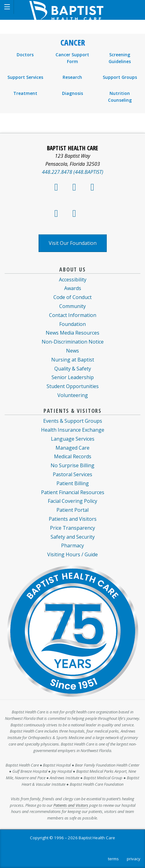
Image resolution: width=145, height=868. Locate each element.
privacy (134, 859)
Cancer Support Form (72, 58)
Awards (73, 288)
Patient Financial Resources (73, 492)
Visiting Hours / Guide (72, 554)
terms (113, 859)
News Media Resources (72, 333)
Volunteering (73, 395)
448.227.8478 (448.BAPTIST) (73, 172)
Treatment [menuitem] (25, 93)
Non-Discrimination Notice (73, 342)
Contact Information (73, 315)
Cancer (73, 43)
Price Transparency (72, 528)
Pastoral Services (72, 474)
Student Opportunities (73, 386)
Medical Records (73, 456)
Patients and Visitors (73, 519)
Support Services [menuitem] (25, 77)
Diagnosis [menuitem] (72, 93)
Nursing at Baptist (73, 360)
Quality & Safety (73, 369)
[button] (7, 7)
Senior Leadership (73, 377)
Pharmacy (72, 545)
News (72, 351)
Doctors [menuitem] (25, 55)
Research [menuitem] (72, 77)
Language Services (73, 439)
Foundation (72, 324)
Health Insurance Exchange (73, 430)
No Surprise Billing (72, 465)
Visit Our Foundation (73, 243)
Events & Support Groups (73, 421)
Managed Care (72, 448)
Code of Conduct (72, 297)
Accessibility (73, 280)
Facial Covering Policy (72, 501)
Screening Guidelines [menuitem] (120, 58)
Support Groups (120, 77)
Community (72, 306)
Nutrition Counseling (120, 97)
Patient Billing (73, 483)
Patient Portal (72, 510)
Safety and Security (73, 537)
